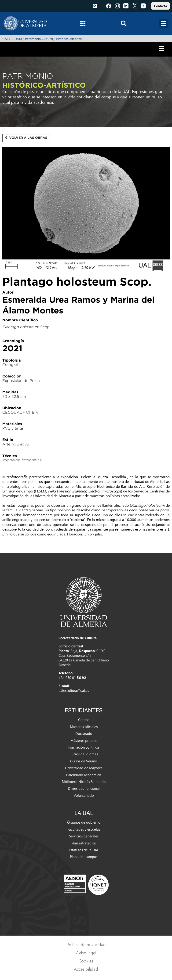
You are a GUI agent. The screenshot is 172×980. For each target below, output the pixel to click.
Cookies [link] (86, 961)
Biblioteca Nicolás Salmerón (84, 782)
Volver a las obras (26, 138)
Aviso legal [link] (86, 953)
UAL (5, 39)
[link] (160, 5)
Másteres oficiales (84, 727)
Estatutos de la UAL (84, 850)
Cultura (17, 39)
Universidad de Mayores (84, 768)
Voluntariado (84, 795)
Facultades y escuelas (84, 829)
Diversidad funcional (84, 788)
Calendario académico (84, 775)
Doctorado (84, 733)
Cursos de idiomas (84, 754)
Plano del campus (84, 857)
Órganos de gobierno (84, 822)
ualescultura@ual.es (74, 690)
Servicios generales (84, 836)
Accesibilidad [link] (86, 969)
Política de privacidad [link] (86, 944)
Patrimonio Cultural (39, 39)
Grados (84, 720)
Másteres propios (84, 740)
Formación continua (84, 747)
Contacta (160, 6)
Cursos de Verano (84, 761)
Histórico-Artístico (69, 39)
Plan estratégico (84, 843)
